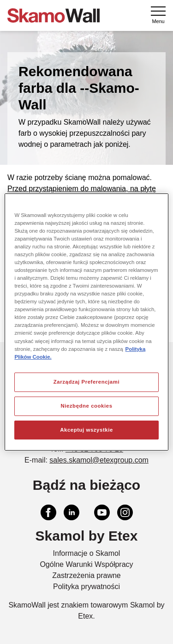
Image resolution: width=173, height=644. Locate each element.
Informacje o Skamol (87, 553)
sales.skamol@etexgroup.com (99, 460)
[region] (86, 322)
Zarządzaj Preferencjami (86, 382)
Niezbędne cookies (86, 406)
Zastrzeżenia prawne (86, 575)
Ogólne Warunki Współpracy (86, 564)
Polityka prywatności (86, 587)
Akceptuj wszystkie (86, 430)
